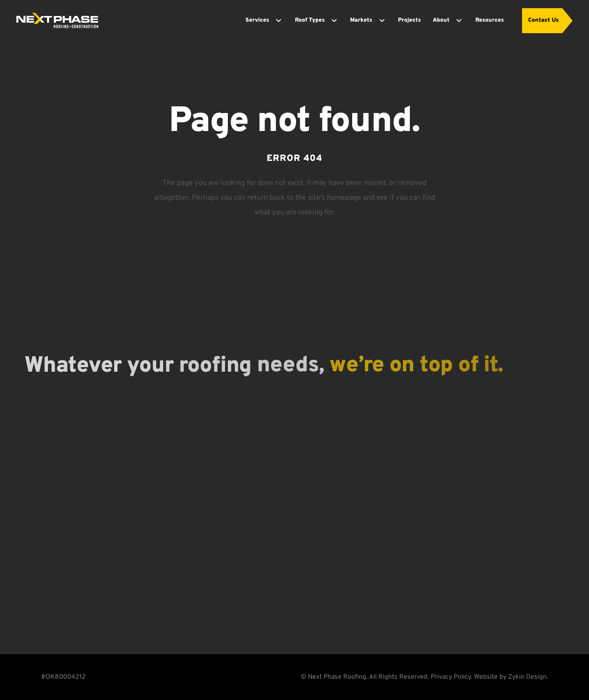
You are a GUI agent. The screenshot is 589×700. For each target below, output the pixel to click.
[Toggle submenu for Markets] (382, 20)
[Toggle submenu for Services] (279, 20)
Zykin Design (527, 677)
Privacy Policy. (452, 677)
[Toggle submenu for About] (459, 20)
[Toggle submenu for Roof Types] (334, 20)
